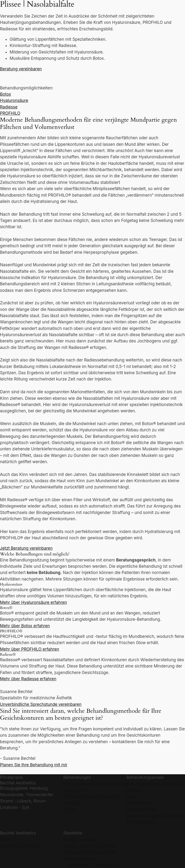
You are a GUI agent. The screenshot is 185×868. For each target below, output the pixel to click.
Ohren (154, 784)
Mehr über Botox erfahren (25, 626)
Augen (142, 784)
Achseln (147, 822)
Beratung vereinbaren (21, 69)
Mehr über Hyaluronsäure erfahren (33, 602)
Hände (133, 822)
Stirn (131, 784)
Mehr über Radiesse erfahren (28, 679)
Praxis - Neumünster (83, 846)
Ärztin (6, 840)
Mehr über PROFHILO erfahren (30, 649)
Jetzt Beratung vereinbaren (26, 548)
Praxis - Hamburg (80, 840)
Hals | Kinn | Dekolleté (161, 816)
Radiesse (9, 107)
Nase (131, 796)
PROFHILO (10, 113)
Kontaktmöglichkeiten (21, 846)
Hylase (70, 809)
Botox (6, 94)
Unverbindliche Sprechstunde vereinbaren (41, 704)
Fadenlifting (95, 796)
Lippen (133, 816)
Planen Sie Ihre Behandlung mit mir (34, 765)
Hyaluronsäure (14, 100)
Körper (133, 803)
